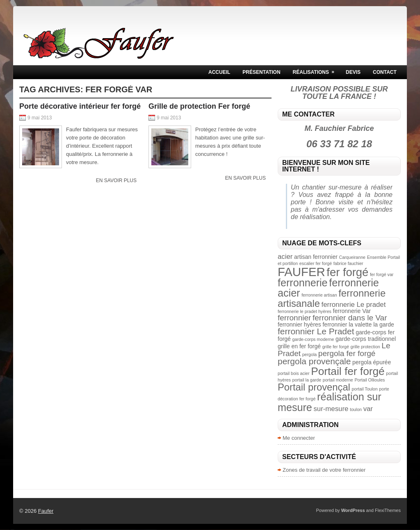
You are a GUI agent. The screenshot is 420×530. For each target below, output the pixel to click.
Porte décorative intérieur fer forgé (80, 106)
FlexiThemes (388, 510)
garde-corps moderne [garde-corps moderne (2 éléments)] (313, 339)
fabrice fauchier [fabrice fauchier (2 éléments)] (348, 263)
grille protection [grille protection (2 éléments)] (365, 347)
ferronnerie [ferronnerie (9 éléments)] (303, 283)
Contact (385, 72)
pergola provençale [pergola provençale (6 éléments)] (314, 361)
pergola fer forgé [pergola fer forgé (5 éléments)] (347, 353)
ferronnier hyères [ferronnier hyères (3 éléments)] (299, 324)
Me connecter (299, 438)
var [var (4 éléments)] (368, 409)
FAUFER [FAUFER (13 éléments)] (301, 272)
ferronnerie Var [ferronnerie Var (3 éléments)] (352, 311)
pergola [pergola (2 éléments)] (310, 354)
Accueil (219, 72)
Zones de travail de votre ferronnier (324, 470)
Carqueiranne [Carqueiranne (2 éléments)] (352, 257)
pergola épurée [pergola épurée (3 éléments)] (372, 362)
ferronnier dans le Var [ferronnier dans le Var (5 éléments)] (350, 318)
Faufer (46, 511)
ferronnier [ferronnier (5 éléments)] (294, 318)
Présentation (261, 72)
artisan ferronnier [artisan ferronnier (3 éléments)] (316, 257)
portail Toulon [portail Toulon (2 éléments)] (365, 389)
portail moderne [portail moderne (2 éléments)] (338, 380)
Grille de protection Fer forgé (199, 106)
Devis (353, 72)
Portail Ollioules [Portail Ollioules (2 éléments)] (370, 380)
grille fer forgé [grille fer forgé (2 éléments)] (336, 347)
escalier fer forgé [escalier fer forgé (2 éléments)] (316, 263)
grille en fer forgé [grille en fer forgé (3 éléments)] (299, 346)
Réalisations (316, 70)
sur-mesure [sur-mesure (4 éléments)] (331, 409)
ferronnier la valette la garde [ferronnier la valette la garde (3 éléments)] (358, 324)
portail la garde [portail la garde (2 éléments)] (307, 380)
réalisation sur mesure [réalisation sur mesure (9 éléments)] (330, 402)
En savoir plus (116, 180)
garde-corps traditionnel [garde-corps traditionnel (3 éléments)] (366, 339)
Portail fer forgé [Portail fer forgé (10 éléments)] (348, 371)
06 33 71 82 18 (339, 144)
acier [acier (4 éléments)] (285, 257)
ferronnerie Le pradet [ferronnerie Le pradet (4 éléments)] (354, 305)
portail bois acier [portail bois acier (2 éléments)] (294, 373)
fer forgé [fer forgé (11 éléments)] (347, 272)
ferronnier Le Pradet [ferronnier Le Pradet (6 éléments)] (316, 331)
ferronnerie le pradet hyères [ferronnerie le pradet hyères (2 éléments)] (305, 311)
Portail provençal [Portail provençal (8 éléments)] (314, 387)
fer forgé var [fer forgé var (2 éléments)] (382, 274)
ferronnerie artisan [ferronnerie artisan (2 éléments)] (319, 295)
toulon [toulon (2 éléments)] (356, 409)
